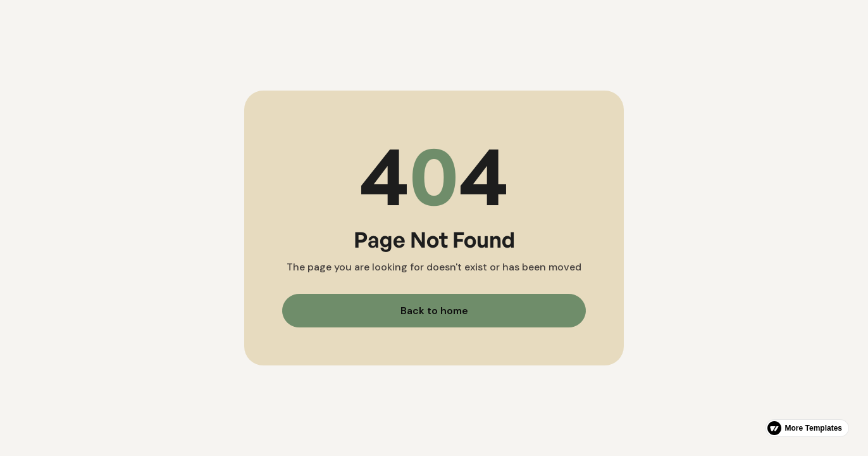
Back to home (434, 311)
